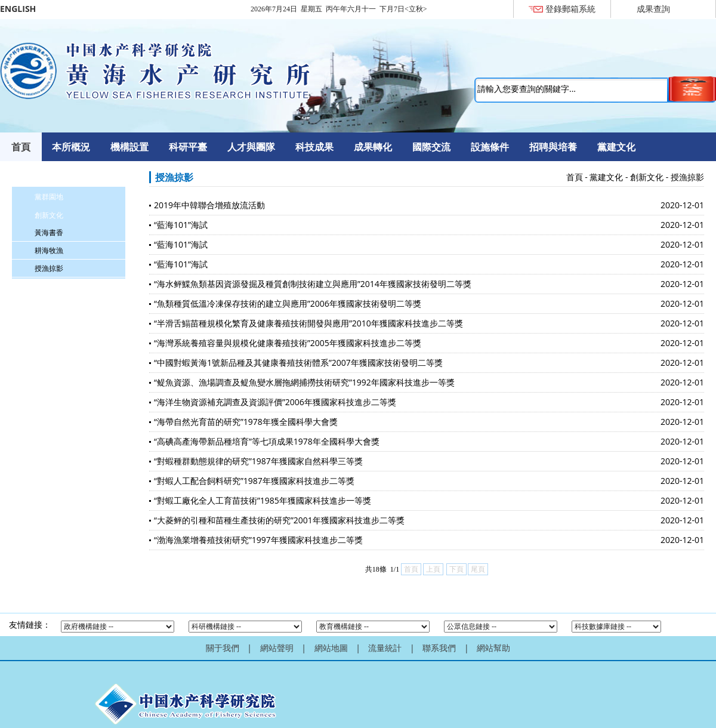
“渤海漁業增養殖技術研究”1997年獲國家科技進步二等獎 (258, 540)
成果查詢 (653, 9)
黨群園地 (49, 197)
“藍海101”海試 (181, 225)
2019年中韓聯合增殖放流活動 (209, 205)
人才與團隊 (251, 147)
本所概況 (71, 147)
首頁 (21, 147)
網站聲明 (277, 648)
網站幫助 (493, 648)
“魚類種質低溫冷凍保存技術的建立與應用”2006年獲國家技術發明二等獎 (288, 303)
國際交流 (431, 147)
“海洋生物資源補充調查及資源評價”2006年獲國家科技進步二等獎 (275, 402)
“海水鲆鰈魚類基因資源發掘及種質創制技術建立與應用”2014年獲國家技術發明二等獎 (313, 284)
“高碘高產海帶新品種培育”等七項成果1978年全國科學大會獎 (267, 441)
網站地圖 (331, 648)
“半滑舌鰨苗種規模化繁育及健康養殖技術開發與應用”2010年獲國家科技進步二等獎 (308, 323)
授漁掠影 (49, 268)
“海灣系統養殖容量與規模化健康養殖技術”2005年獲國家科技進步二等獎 (288, 343)
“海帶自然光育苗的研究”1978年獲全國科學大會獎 (246, 422)
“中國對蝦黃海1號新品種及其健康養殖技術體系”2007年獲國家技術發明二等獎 (298, 363)
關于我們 (223, 648)
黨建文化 (616, 147)
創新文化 (49, 215)
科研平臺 (188, 147)
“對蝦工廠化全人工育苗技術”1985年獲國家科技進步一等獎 (263, 500)
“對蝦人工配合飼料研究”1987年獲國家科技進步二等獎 (254, 481)
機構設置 (129, 147)
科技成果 (314, 147)
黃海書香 (49, 232)
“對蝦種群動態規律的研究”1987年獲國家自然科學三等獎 (258, 461)
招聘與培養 (553, 147)
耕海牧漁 (49, 250)
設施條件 (490, 147)
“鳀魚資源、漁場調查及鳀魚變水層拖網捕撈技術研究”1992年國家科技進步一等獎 (304, 382)
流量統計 (385, 648)
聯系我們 (439, 648)
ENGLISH (18, 9)
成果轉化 (373, 147)
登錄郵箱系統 (570, 9)
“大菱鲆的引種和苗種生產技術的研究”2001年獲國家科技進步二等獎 (279, 520)
